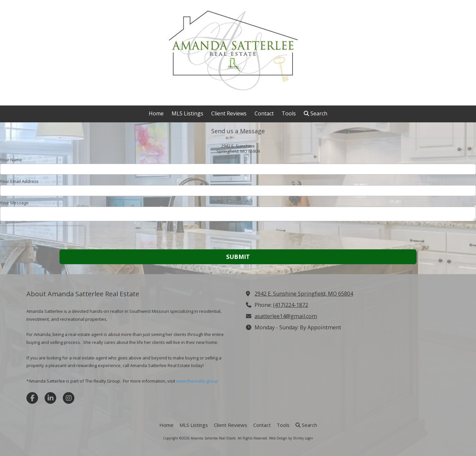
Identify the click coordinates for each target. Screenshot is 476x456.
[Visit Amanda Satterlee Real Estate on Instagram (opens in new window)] (69, 398)
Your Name (11, 160)
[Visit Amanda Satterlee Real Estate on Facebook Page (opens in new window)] (32, 398)
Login (309, 438)
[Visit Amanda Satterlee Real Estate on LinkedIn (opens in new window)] (50, 398)
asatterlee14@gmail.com (286, 316)
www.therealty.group (197, 381)
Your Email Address (19, 181)
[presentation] (42, 236)
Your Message (14, 203)
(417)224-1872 (291, 305)
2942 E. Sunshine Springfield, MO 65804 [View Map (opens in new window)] (304, 294)
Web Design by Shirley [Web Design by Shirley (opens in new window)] (286, 438)
